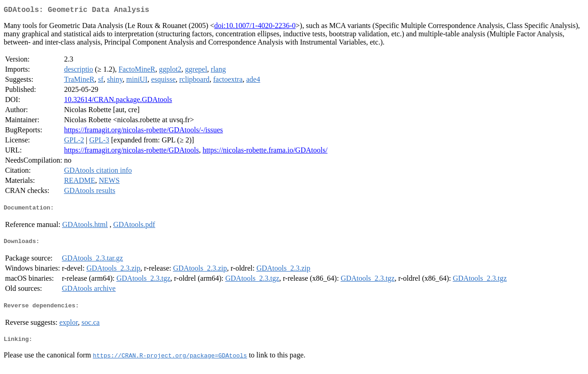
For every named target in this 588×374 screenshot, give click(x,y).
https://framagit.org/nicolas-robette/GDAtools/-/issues (143, 132)
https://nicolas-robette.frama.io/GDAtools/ (265, 152)
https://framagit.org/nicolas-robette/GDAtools (131, 152)
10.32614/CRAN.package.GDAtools (118, 101)
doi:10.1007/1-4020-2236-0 (255, 27)
